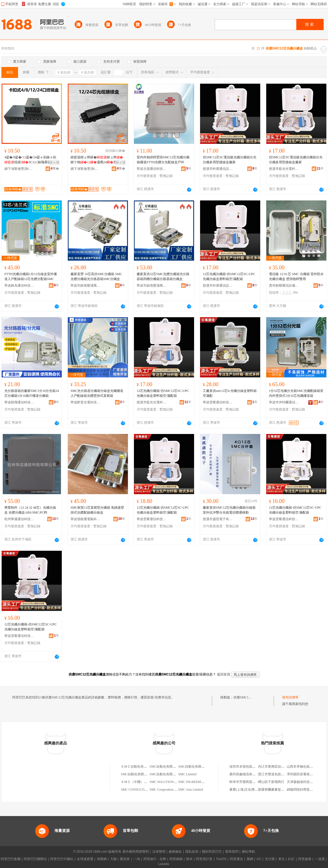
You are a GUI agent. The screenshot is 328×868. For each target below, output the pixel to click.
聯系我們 (232, 852)
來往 (282, 859)
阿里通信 (236, 859)
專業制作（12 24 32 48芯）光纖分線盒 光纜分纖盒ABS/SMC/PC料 (30, 510)
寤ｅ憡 (54, 162)
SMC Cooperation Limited (167, 790)
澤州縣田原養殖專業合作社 (306, 774)
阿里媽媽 (176, 859)
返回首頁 (224, 674)
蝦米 (189, 859)
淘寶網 (102, 859)
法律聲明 (159, 852)
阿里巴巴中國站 (62, 859)
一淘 (137, 859)
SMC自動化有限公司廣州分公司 (173, 767)
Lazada (164, 864)
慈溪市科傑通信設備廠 (218, 169)
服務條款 (175, 852)
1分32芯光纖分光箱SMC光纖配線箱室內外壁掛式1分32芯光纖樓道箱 (296, 393)
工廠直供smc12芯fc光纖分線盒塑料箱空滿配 (230, 393)
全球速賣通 (85, 859)
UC (259, 859)
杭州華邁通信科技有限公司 (19, 519)
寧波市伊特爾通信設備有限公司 (284, 402)
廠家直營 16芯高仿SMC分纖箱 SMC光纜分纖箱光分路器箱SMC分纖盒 (96, 276)
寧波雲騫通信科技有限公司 (218, 402)
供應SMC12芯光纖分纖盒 (252, 697)
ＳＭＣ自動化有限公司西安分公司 (145, 767)
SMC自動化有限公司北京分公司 (201, 767)
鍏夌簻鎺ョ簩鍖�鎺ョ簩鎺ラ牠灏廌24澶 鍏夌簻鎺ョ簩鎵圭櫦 (98, 160)
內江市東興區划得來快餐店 (278, 767)
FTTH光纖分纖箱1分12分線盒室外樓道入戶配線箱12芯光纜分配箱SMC (31, 276)
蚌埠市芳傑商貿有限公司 (247, 782)
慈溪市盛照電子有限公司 (218, 519)
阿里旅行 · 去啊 (155, 859)
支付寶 (270, 859)
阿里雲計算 (204, 859)
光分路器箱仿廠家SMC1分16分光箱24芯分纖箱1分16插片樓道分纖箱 (32, 393)
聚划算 (125, 859)
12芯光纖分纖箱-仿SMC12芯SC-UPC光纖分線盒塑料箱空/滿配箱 (229, 276)
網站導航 (248, 852)
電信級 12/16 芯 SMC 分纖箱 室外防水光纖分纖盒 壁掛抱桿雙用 (296, 276)
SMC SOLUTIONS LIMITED (170, 782)
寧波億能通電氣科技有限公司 (86, 519)
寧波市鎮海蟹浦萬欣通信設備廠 (86, 286)
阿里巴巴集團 (11, 859)
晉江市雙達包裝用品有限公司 (279, 774)
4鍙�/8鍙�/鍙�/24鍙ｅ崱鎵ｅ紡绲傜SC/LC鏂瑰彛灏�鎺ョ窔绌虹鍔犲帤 (31, 160)
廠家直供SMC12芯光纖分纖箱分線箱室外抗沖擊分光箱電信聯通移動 (229, 510)
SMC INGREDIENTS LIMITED (200, 782)
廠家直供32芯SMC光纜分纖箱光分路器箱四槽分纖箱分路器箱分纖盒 (163, 276)
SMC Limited (187, 774)
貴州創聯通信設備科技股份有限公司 (284, 286)
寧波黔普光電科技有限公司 (86, 402)
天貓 (113, 859)
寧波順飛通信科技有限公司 (19, 402)
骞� (55, 168)
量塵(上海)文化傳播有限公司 (250, 790)
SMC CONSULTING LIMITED (142, 790)
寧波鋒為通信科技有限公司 (19, 286)
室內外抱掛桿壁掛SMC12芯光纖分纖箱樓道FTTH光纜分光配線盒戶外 (163, 160)
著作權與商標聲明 (136, 852)
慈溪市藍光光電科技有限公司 (284, 169)
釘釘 (291, 859)
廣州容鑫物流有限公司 (246, 774)
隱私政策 (192, 852)
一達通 (320, 859)
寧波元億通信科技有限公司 (152, 169)
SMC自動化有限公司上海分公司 (144, 774)
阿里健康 (305, 859)
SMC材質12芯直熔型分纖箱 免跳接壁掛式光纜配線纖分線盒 (97, 510)
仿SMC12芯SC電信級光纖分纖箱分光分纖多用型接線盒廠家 (230, 160)
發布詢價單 (290, 697)
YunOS (221, 859)
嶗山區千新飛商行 (271, 782)
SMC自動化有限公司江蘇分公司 (173, 774)
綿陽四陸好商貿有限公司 (305, 790)
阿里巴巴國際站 (35, 859)
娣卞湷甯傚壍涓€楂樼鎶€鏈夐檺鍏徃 (19, 169)
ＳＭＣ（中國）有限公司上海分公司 (147, 782)
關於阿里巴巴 (212, 852)
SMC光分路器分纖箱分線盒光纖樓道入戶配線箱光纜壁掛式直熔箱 (97, 393)
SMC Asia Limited (191, 790)
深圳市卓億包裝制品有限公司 (251, 767)
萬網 (250, 859)
